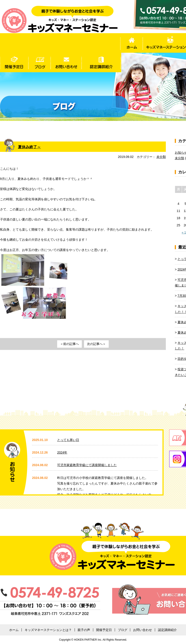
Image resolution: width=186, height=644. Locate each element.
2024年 (62, 452)
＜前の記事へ (69, 344)
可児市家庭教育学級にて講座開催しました (87, 465)
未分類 (161, 157)
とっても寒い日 (68, 440)
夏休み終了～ (30, 147)
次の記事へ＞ (96, 344)
